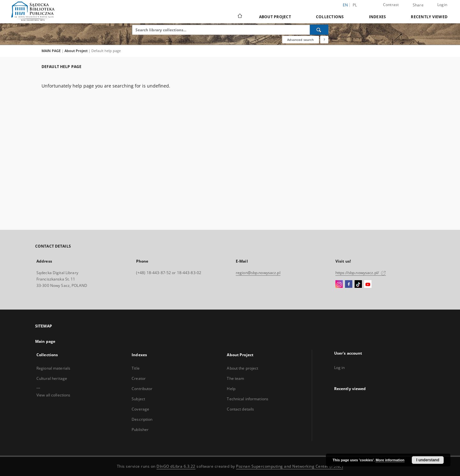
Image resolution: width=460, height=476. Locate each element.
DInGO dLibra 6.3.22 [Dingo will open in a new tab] (176, 466)
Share (418, 5)
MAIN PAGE (51, 51)
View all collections (53, 395)
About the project (242, 368)
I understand (428, 460)
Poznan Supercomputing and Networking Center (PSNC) (290, 466)
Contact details (240, 409)
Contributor (142, 389)
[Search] (319, 30)
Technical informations (248, 399)
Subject (138, 399)
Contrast (391, 5)
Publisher (140, 430)
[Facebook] (349, 284)
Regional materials (53, 368)
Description (142, 419)
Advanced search (300, 40)
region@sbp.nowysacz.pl (258, 273)
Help (231, 389)
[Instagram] (339, 284)
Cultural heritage (52, 378)
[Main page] (239, 17)
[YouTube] (368, 284)
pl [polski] (355, 5)
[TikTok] (358, 284)
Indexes (378, 17)
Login (442, 5)
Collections (330, 17)
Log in (340, 368)
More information (390, 460)
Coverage (140, 409)
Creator (139, 378)
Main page (45, 341)
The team (235, 378)
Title (136, 368)
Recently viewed (429, 17)
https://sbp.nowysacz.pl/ (361, 273)
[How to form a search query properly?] (324, 40)
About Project (275, 17)
